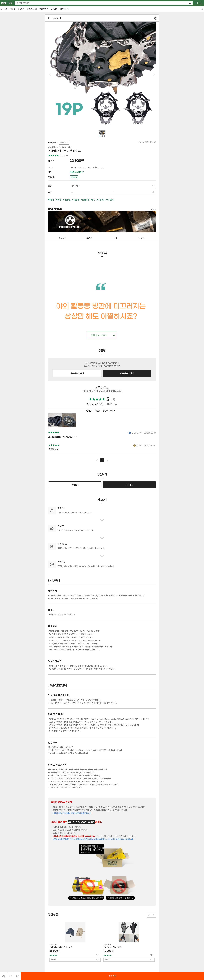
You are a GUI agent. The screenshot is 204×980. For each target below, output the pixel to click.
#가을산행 (75, 200)
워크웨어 (54, 9)
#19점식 (51, 200)
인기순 (89, 411)
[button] (149, 915)
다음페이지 (107, 461)
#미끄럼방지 (110, 200)
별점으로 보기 (109, 411)
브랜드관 (64, 143)
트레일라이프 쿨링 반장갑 (112, 947)
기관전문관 (64, 9)
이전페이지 (97, 461)
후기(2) (90, 238)
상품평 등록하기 (127, 373)
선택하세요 (75, 186)
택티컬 (13, 9)
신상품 (5, 9)
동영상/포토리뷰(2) (95, 404)
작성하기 (129, 485)
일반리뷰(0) (112, 404)
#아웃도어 (100, 200)
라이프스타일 (32, 9)
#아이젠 (59, 200)
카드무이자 (74, 177)
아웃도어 (21, 9)
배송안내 (142, 238)
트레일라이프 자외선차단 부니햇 (61, 947)
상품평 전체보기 (77, 373)
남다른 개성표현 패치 (22, 3)
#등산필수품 (85, 200)
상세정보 (62, 238)
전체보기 (75, 485)
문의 (116, 238)
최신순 (97, 411)
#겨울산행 (67, 200)
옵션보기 (53, 960)
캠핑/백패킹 (44, 9)
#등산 (93, 200)
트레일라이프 (53, 143)
